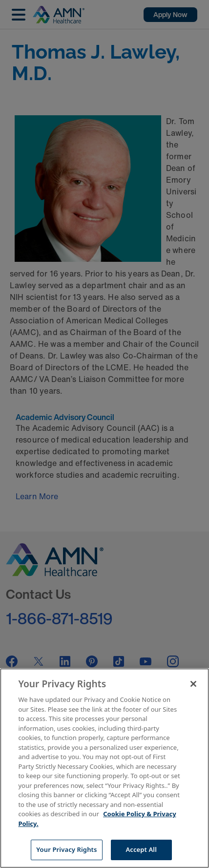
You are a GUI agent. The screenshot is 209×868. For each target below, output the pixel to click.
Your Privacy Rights (66, 849)
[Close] (193, 684)
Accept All (141, 849)
